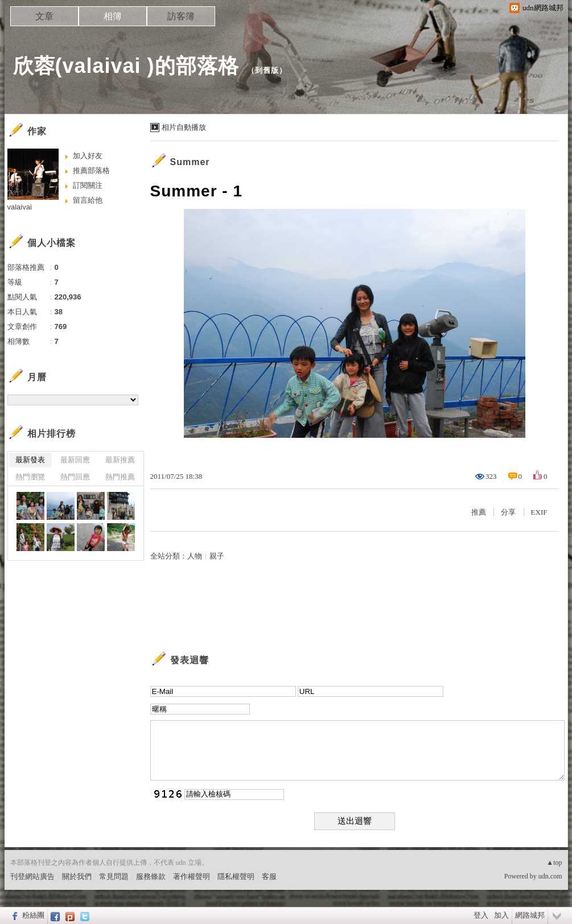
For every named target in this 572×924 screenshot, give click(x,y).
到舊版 (267, 70)
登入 (481, 915)
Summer (190, 162)
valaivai (20, 207)
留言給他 (88, 200)
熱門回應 (75, 477)
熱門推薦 (120, 477)
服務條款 (151, 876)
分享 (508, 512)
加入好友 (88, 156)
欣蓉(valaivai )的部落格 (126, 66)
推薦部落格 (91, 171)
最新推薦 (120, 460)
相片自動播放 (184, 127)
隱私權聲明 (236, 876)
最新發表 (30, 460)
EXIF (539, 512)
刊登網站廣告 (32, 876)
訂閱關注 (88, 185)
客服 (269, 876)
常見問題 (114, 876)
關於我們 (77, 876)
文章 (44, 16)
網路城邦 (530, 915)
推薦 (479, 512)
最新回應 (75, 460)
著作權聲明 (192, 876)
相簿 (113, 16)
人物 (195, 556)
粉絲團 (33, 915)
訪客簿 (181, 16)
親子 (217, 556)
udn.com (550, 876)
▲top (554, 863)
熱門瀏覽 (30, 477)
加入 (501, 915)
